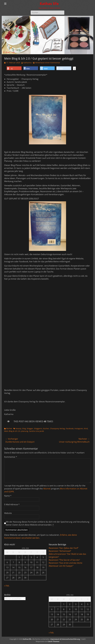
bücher (46, 428)
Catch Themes (53, 641)
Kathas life (49, 4)
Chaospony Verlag (57, 428)
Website (8, 513)
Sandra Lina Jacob (36, 431)
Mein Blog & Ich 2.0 (12, 431)
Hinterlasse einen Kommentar (48, 63)
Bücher (9, 428)
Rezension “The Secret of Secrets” (64, 560)
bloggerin (38, 428)
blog (24, 428)
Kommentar (11, 457)
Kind (86, 428)
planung (25, 431)
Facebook (70, 428)
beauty (18, 428)
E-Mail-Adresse (12, 504)
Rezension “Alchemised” (60, 551)
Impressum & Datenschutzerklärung (65, 639)
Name (8, 496)
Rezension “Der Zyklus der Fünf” (64, 548)
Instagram (79, 428)
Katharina (27, 63)
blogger (30, 428)
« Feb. (7, 586)
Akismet (47, 489)
